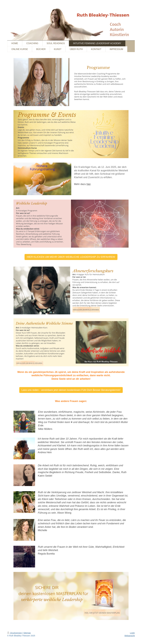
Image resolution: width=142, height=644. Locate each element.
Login (132, 633)
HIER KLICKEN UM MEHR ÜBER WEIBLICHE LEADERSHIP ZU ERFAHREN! (71, 257)
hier (89, 184)
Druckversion (15, 633)
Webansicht (130, 636)
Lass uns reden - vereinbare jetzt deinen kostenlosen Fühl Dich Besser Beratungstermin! (71, 390)
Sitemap (27, 633)
